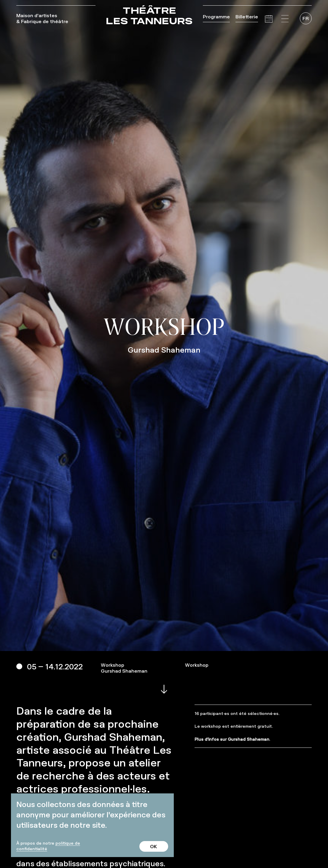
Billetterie (247, 17)
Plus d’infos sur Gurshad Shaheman (232, 739)
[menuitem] (306, 18)
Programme (216, 17)
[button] (285, 19)
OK (154, 846)
